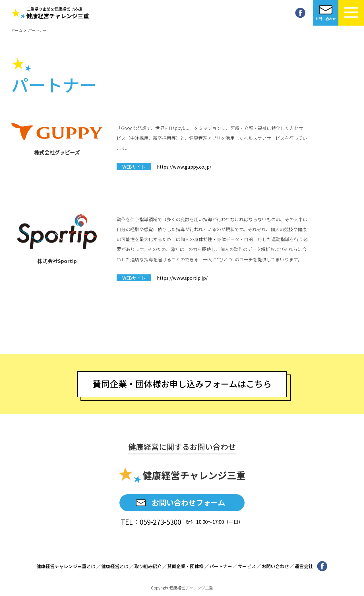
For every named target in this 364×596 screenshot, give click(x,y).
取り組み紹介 (148, 567)
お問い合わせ (326, 19)
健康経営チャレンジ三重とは (66, 567)
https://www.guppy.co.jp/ (164, 167)
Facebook (300, 13)
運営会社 (304, 567)
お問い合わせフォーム (188, 503)
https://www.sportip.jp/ (162, 278)
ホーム (17, 30)
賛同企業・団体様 (185, 567)
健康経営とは (115, 567)
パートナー (221, 567)
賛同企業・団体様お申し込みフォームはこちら (182, 384)
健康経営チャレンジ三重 (58, 13)
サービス (247, 567)
